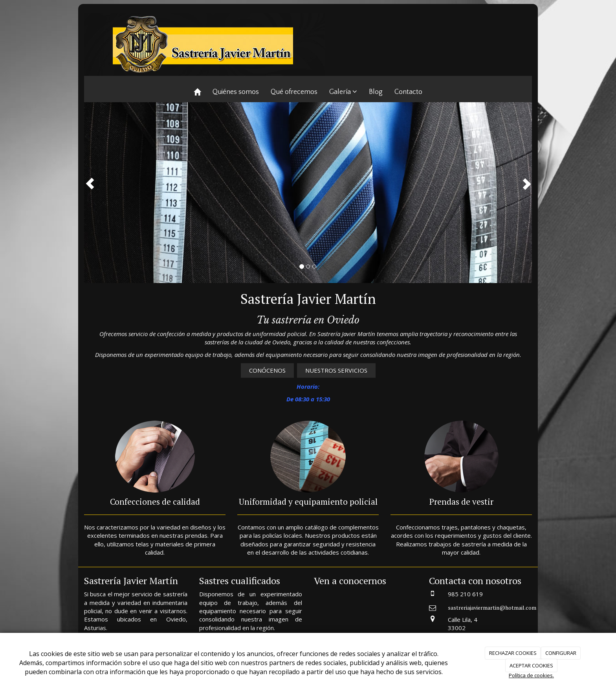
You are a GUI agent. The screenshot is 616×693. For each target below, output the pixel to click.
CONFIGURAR (561, 653)
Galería (343, 92)
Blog (376, 92)
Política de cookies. (531, 675)
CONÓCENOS (267, 370)
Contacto (408, 92)
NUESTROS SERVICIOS (336, 370)
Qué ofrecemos (294, 92)
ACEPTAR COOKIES (531, 665)
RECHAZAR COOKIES (513, 653)
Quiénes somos (236, 92)
